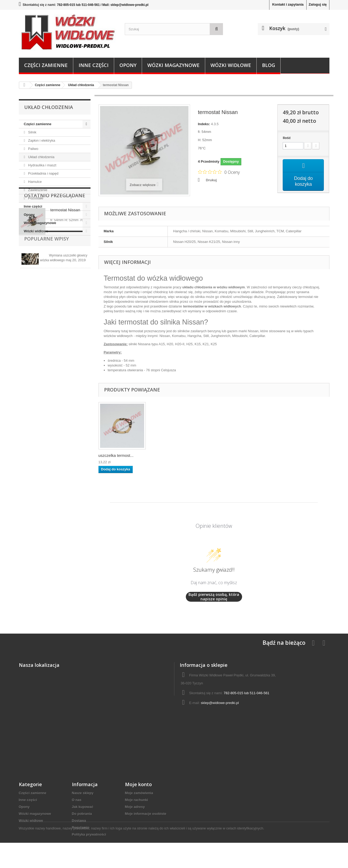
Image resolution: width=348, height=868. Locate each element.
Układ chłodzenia (41, 157)
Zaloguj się (318, 4)
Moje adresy (135, 807)
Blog (268, 65)
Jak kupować (83, 807)
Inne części (94, 65)
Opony (128, 65)
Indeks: (204, 124)
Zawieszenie (37, 190)
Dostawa (79, 821)
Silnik (32, 132)
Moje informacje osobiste (146, 814)
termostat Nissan (65, 266)
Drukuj (211, 180)
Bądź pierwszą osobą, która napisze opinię (214, 597)
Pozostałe (35, 198)
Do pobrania (82, 814)
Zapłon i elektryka (41, 140)
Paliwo (33, 149)
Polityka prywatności (89, 834)
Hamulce (34, 182)
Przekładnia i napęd (43, 173)
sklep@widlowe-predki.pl (220, 703)
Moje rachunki (137, 800)
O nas (77, 800)
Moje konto (138, 784)
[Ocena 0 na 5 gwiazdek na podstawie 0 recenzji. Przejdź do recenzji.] (219, 172)
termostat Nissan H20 (118, 455)
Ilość (287, 138)
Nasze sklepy (83, 793)
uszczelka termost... (169, 455)
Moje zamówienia (139, 793)
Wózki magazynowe (173, 65)
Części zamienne (46, 65)
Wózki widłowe (231, 65)
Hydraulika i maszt (42, 165)
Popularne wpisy (46, 307)
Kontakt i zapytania (288, 4)
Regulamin (81, 827)
